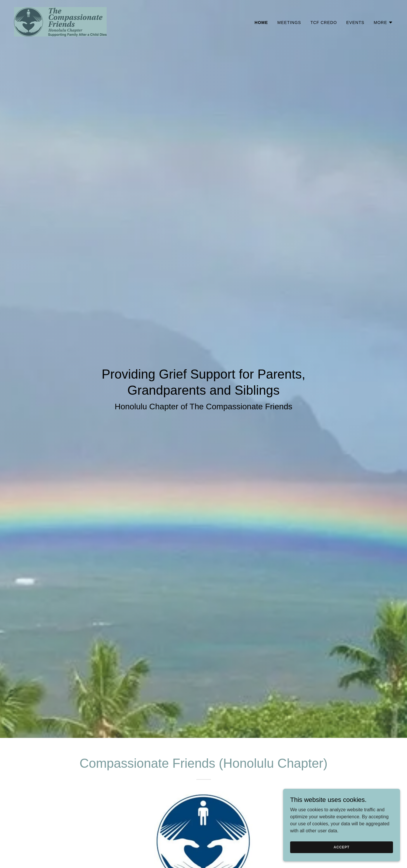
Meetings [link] (289, 23)
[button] (383, 23)
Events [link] (355, 23)
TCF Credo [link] (324, 23)
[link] (60, 21)
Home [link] (261, 23)
